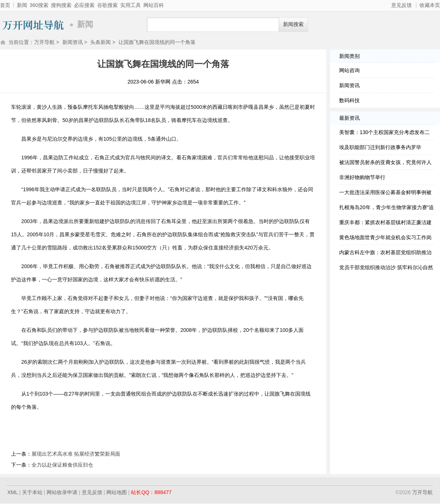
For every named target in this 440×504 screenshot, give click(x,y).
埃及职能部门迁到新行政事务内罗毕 (380, 148)
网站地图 (117, 493)
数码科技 (349, 101)
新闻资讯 (73, 43)
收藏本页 (430, 5)
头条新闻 (100, 43)
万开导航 (33, 25)
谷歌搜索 (107, 5)
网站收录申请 (62, 493)
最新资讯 (349, 119)
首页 (5, 5)
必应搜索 (84, 5)
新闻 (22, 5)
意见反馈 (401, 5)
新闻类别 (349, 57)
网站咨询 (349, 71)
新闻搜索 (293, 24)
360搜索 (39, 5)
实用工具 (131, 5)
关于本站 (32, 493)
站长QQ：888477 (151, 493)
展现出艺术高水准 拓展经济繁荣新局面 (76, 455)
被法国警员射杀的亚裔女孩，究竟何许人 (385, 163)
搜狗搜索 (61, 5)
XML (12, 493)
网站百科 (154, 5)
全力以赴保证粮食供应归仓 (62, 466)
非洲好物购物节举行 (362, 178)
